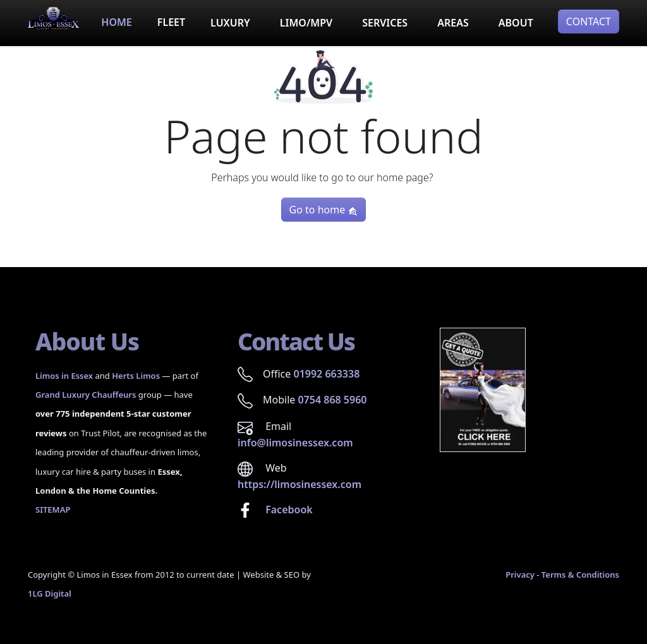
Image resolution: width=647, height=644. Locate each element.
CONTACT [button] (589, 21)
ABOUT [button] (516, 23)
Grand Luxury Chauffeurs (86, 395)
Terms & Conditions (580, 575)
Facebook (288, 510)
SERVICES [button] (385, 23)
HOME (116, 22)
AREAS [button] (453, 23)
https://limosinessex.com (299, 484)
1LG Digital (50, 593)
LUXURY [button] (230, 23)
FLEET (171, 22)
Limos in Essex (64, 376)
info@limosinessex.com (295, 443)
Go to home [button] (324, 210)
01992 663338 (326, 374)
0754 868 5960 (332, 400)
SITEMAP (53, 510)
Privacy (520, 575)
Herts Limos (136, 376)
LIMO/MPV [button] (306, 23)
